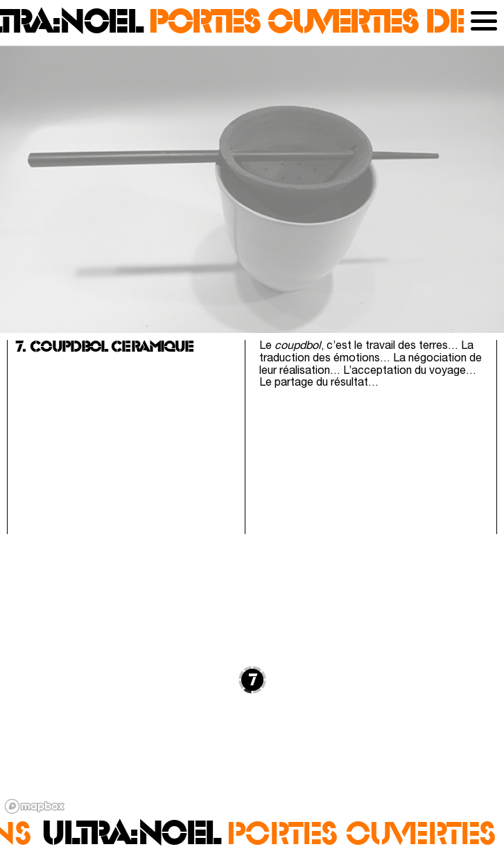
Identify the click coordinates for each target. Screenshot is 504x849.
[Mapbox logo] (35, 806)
